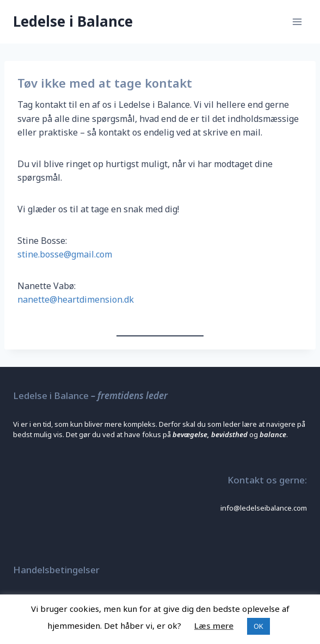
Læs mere (214, 625)
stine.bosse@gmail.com (65, 254)
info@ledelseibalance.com (264, 508)
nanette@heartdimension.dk (76, 299)
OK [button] (259, 626)
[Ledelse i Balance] (73, 22)
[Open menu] (297, 22)
